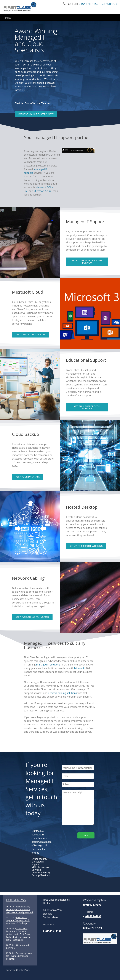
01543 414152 (89, 4)
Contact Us (109, 4)
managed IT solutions (48, 665)
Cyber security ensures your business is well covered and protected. (20, 909)
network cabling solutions (62, 693)
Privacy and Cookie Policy (18, 970)
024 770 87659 (94, 928)
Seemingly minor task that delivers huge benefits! (19, 956)
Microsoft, (80, 668)
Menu (8, 18)
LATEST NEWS (16, 900)
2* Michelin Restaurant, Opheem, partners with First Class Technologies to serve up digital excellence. (18, 934)
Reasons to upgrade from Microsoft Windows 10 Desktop (18, 920)
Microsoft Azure (43, 191)
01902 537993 (93, 905)
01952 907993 (93, 916)
